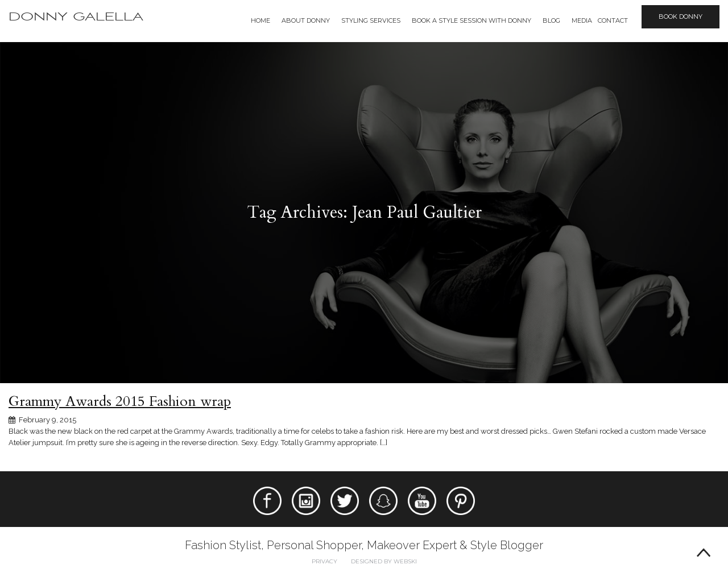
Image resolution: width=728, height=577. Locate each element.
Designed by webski (384, 561)
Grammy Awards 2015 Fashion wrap (120, 401)
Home (260, 20)
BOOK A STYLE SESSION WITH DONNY (471, 20)
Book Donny (681, 16)
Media (582, 20)
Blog (551, 20)
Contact (613, 20)
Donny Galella (76, 17)
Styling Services (371, 20)
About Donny (306, 20)
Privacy (324, 561)
